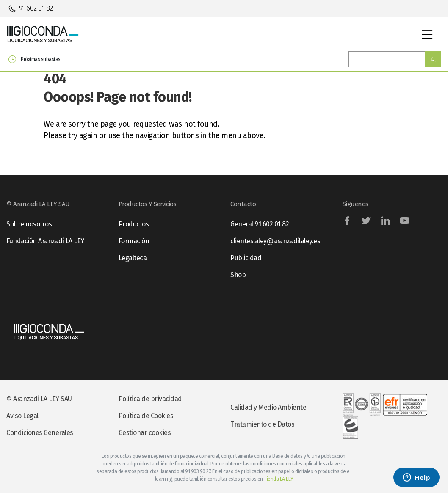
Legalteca (133, 258)
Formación (134, 241)
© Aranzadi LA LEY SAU (39, 399)
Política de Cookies (146, 416)
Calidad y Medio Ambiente (268, 407)
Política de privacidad (150, 399)
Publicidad (246, 258)
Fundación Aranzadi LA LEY (45, 241)
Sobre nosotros (29, 224)
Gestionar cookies (145, 433)
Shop (238, 275)
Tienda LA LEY (279, 479)
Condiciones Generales (40, 433)
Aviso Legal (22, 416)
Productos (134, 224)
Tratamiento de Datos (262, 424)
